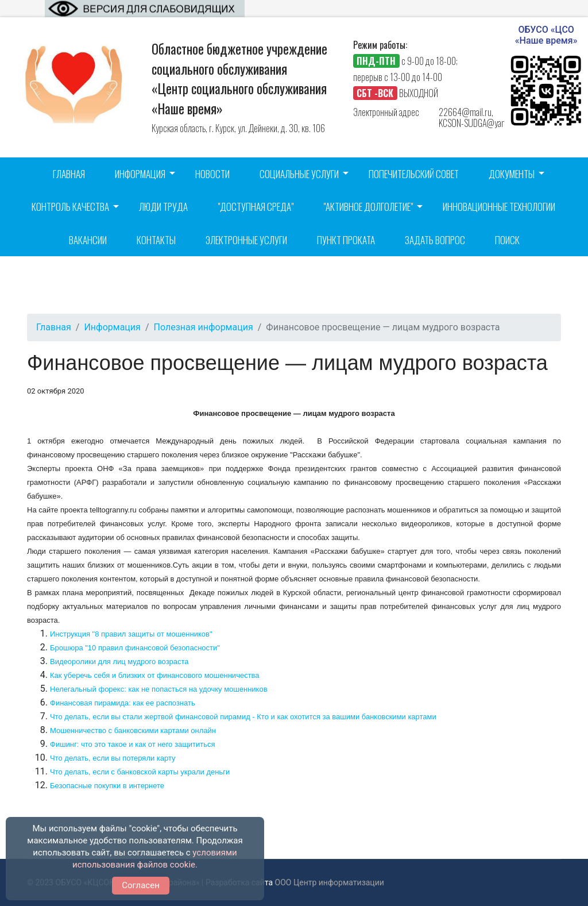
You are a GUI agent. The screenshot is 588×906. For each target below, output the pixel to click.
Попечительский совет (414, 174)
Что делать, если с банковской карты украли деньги (140, 772)
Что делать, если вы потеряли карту (113, 758)
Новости (212, 174)
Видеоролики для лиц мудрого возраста (119, 662)
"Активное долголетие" (368, 207)
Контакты (156, 240)
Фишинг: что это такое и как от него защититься (133, 744)
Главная (69, 174)
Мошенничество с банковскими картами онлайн (133, 730)
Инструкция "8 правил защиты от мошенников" (131, 634)
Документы (512, 174)
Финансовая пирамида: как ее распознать (123, 703)
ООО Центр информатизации (330, 882)
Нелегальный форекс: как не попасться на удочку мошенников (159, 689)
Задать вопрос (435, 240)
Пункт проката (346, 240)
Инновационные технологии (499, 207)
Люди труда (163, 207)
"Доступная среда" (256, 207)
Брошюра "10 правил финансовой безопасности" (135, 648)
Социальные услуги (299, 174)
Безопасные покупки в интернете (107, 786)
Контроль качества (70, 207)
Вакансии (88, 240)
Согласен (141, 885)
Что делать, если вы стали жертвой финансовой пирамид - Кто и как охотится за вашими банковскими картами (243, 717)
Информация (140, 174)
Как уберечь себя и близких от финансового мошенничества (155, 675)
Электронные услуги (246, 240)
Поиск (507, 240)
